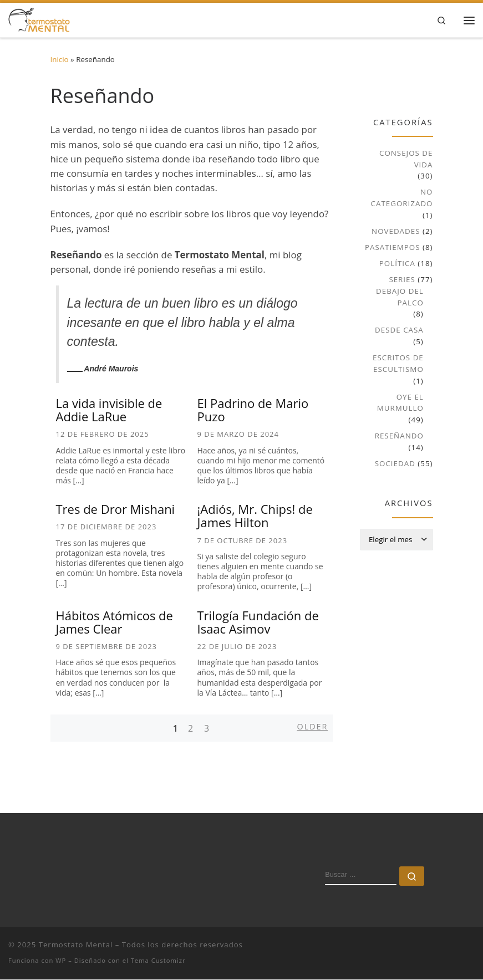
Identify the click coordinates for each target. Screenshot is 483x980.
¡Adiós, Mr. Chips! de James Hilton (255, 516)
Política (397, 264)
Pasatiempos (393, 248)
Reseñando (399, 436)
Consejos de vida (406, 159)
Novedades (396, 232)
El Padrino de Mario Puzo (253, 410)
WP (61, 961)
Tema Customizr (158, 961)
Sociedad (395, 464)
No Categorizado (402, 198)
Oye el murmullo (400, 403)
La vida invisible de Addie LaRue (109, 410)
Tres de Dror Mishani (116, 509)
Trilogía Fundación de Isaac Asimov (258, 622)
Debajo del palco (400, 297)
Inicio (60, 60)
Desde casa (399, 330)
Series (402, 280)
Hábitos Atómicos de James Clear (115, 622)
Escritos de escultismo (398, 364)
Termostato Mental (76, 945)
